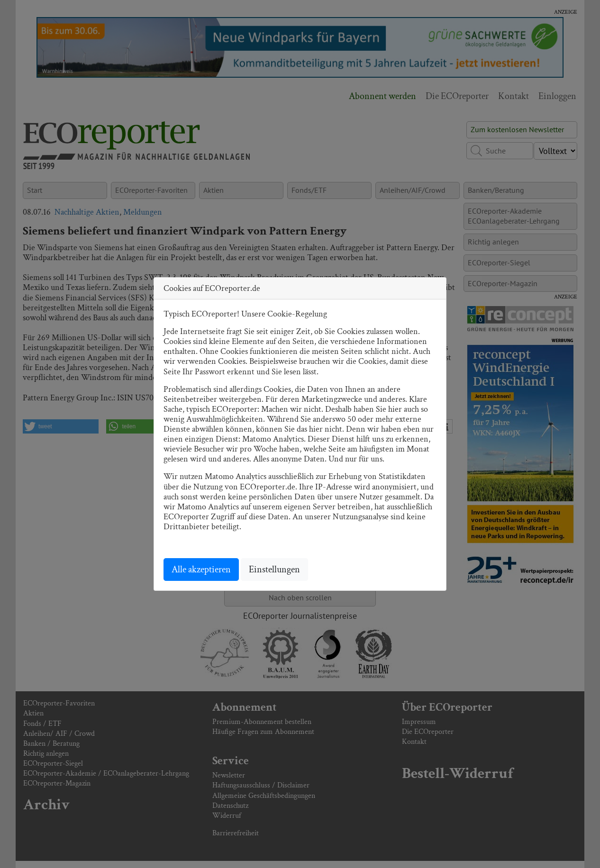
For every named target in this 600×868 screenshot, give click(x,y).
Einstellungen (274, 570)
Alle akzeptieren (201, 570)
